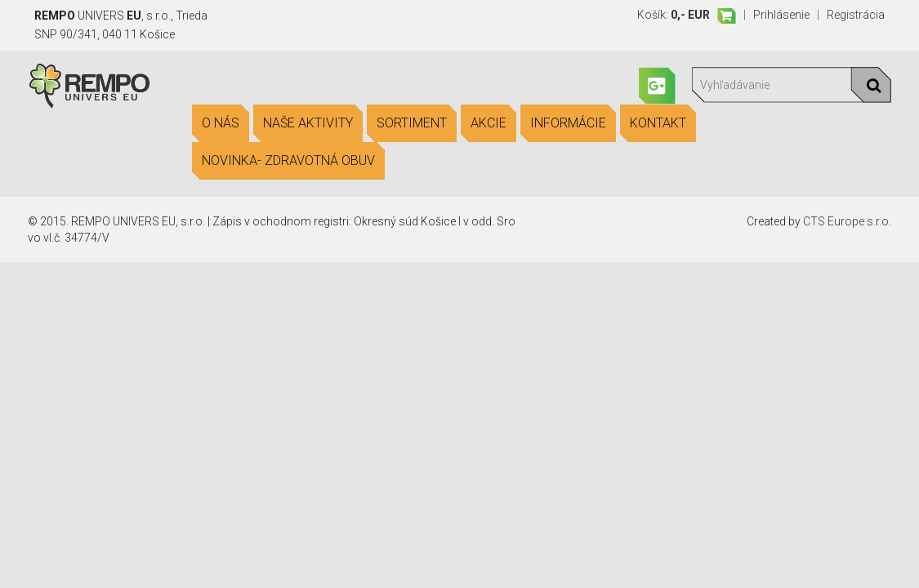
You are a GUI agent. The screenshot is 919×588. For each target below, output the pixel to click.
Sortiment (412, 123)
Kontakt (658, 123)
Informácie (568, 123)
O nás (221, 123)
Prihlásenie (781, 15)
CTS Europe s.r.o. (847, 221)
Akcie (488, 123)
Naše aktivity (308, 123)
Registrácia (856, 15)
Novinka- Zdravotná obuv (288, 161)
